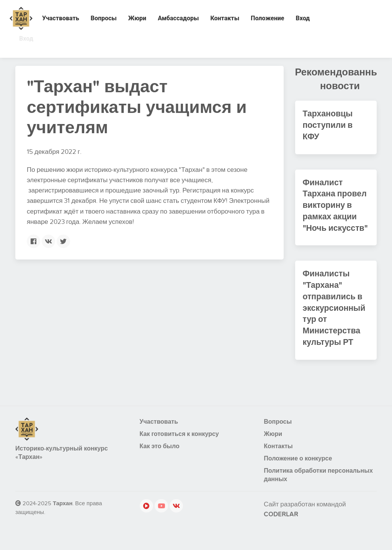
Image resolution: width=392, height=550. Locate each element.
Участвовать (61, 18)
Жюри (137, 18)
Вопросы (104, 18)
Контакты (225, 18)
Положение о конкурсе (298, 466)
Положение (267, 18)
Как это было (160, 454)
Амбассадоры (178, 18)
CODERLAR (281, 522)
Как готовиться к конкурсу (179, 441)
